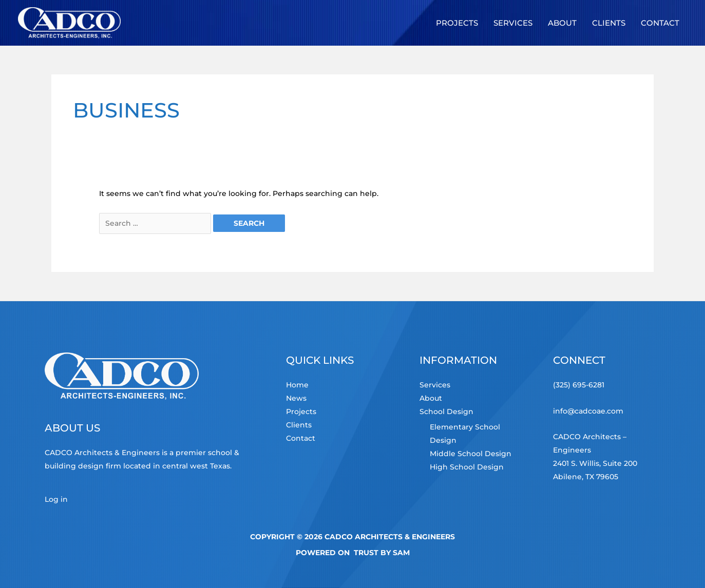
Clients (299, 425)
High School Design (467, 467)
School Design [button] (446, 411)
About (431, 398)
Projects (301, 411)
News (296, 398)
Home (297, 385)
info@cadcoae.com (588, 411)
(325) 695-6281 (579, 385)
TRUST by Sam (382, 553)
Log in (56, 499)
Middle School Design (471, 454)
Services (435, 385)
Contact (301, 438)
